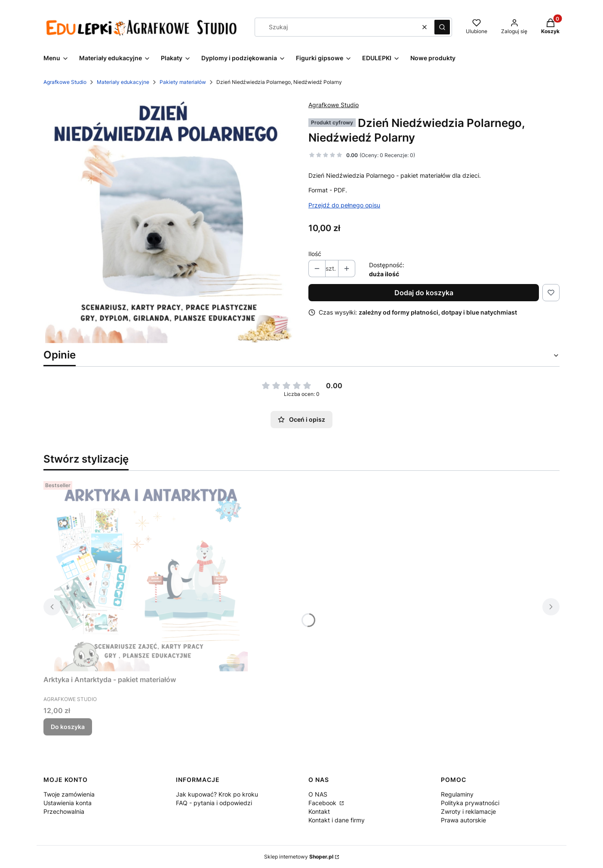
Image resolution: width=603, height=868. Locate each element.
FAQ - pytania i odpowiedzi (214, 803)
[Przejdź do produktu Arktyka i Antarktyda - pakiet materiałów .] (151, 575)
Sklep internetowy (299, 857)
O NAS (318, 794)
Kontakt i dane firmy (337, 820)
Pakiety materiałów (183, 82)
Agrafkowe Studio (65, 82)
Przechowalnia (64, 811)
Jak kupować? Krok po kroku (217, 794)
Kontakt (319, 811)
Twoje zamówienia (69, 794)
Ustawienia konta (68, 803)
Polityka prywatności (470, 803)
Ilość (315, 254)
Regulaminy (457, 794)
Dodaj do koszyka (424, 293)
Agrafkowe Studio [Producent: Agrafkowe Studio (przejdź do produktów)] (334, 105)
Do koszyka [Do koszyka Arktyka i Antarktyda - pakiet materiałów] (68, 727)
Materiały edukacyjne (123, 82)
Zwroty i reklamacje (468, 811)
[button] (442, 27)
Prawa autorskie (463, 820)
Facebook (323, 803)
